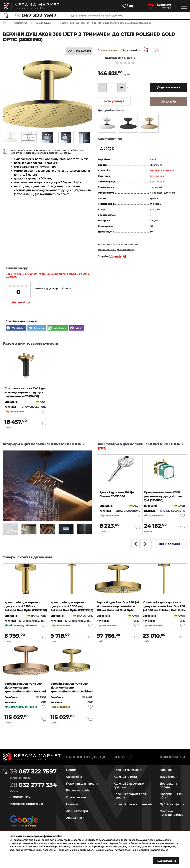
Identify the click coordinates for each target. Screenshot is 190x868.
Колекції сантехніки (128, 770)
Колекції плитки (125, 777)
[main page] (32, 6)
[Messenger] (16, 328)
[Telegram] (37, 328)
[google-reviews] (24, 824)
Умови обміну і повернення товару (118, 244)
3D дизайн (115, 256)
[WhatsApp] (58, 328)
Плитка (71, 770)
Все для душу (158, 176)
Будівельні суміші (79, 790)
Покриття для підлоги (82, 784)
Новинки (73, 804)
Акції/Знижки (76, 818)
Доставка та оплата (168, 785)
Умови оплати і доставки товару (116, 249)
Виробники (168, 777)
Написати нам (20, 797)
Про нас (166, 770)
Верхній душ (157, 182)
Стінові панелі (76, 797)
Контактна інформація (27, 804)
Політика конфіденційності (172, 813)
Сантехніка (74, 777)
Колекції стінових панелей (133, 804)
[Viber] (77, 328)
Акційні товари (77, 811)
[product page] (26, 365)
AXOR (153, 159)
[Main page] (32, 757)
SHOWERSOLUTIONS (162, 170)
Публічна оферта (172, 804)
